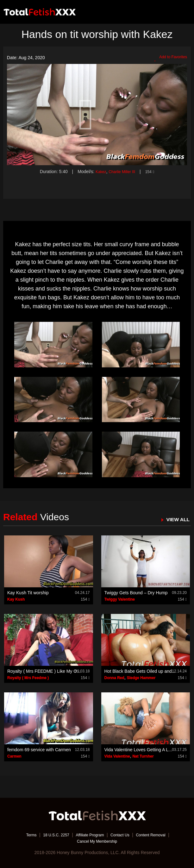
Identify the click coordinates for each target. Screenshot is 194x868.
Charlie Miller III (122, 172)
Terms (23, 835)
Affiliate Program (89, 835)
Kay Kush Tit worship (28, 593)
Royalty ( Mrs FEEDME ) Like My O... (44, 671)
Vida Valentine (117, 756)
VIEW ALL (176, 519)
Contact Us (123, 835)
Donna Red (114, 678)
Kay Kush (16, 599)
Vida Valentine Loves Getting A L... (138, 750)
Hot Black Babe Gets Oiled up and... (140, 671)
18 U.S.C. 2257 (51, 835)
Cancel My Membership (97, 841)
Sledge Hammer (141, 678)
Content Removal (158, 835)
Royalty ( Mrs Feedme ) (28, 678)
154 (153, 172)
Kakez (98, 172)
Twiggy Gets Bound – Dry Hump (136, 593)
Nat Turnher (143, 756)
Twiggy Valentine (120, 599)
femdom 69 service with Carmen (39, 750)
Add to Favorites (168, 58)
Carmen (14, 756)
